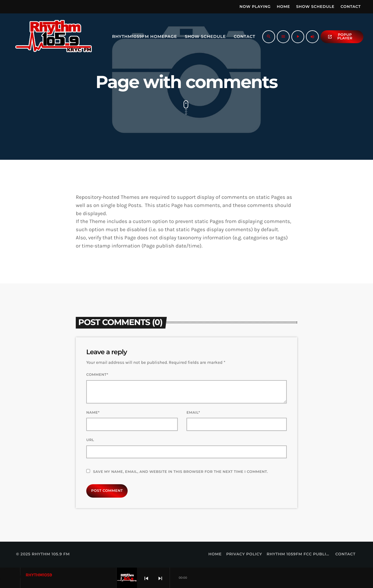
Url (90, 440)
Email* (193, 413)
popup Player (340, 37)
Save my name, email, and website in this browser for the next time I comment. (180, 472)
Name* (93, 413)
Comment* (97, 375)
